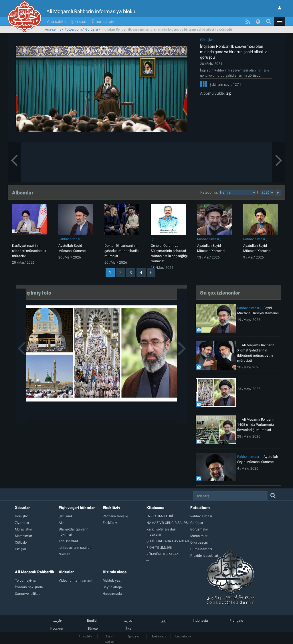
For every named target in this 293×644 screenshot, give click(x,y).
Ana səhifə (56, 21)
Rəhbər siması (69, 239)
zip (228, 93)
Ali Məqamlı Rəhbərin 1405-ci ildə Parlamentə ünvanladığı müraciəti (256, 425)
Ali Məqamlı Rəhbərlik (35, 572)
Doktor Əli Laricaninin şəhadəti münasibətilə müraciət (121, 251)
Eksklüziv (111, 508)
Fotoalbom (73, 29)
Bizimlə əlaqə (115, 572)
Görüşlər (92, 29)
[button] (280, 21)
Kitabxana (155, 508)
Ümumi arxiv (103, 21)
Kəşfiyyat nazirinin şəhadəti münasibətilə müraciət (29, 251)
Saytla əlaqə (159, 636)
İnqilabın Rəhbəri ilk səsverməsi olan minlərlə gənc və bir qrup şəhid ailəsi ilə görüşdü (234, 52)
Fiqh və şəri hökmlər (77, 508)
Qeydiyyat (134, 636)
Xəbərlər (22, 508)
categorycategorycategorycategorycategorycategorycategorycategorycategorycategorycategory (237, 192)
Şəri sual (79, 21)
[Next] (151, 273)
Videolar (66, 572)
